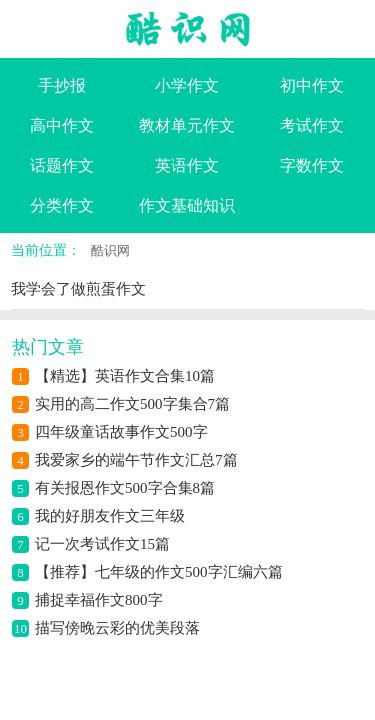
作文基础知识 (187, 205)
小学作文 (187, 85)
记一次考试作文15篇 (102, 544)
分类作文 (62, 205)
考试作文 (312, 125)
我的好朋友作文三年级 (110, 516)
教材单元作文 (187, 125)
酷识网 (110, 250)
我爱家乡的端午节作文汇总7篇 (136, 460)
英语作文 (187, 165)
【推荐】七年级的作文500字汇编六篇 (159, 572)
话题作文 (62, 165)
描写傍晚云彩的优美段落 (117, 628)
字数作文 (312, 165)
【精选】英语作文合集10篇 (125, 376)
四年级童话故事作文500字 (121, 432)
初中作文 (312, 85)
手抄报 (62, 85)
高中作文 (62, 125)
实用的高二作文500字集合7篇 (132, 404)
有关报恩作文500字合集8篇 (125, 488)
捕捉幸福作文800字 (99, 600)
